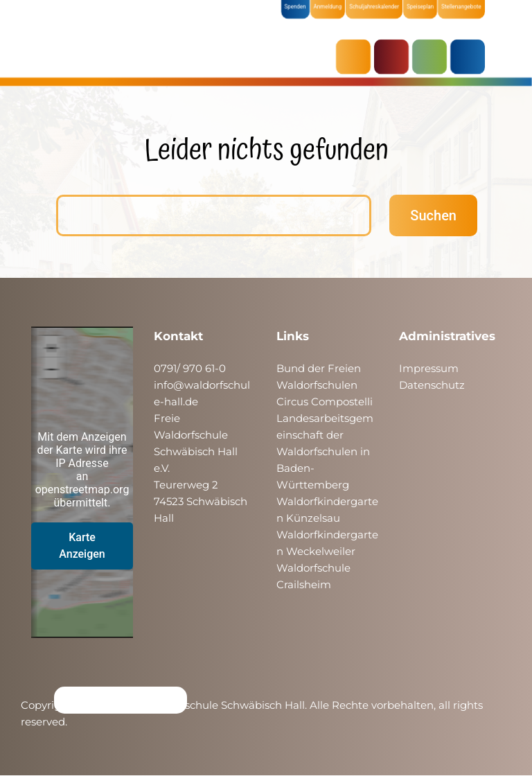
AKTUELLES (357, 57)
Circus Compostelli (325, 402)
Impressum (429, 368)
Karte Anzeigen (82, 546)
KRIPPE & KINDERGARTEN (395, 57)
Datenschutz (432, 385)
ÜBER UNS (471, 57)
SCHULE (433, 57)
